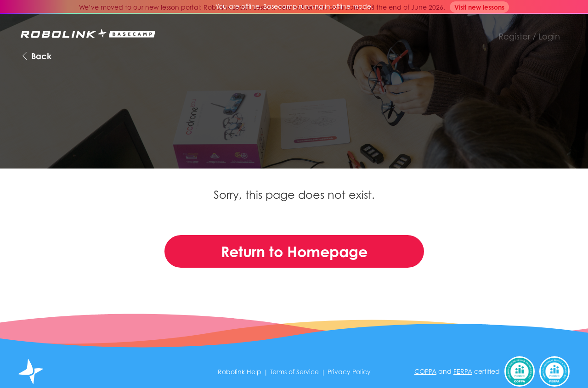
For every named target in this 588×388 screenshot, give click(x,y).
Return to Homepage (294, 251)
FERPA (463, 371)
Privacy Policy (349, 372)
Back (36, 56)
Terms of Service (294, 372)
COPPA (425, 371)
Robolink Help (240, 372)
